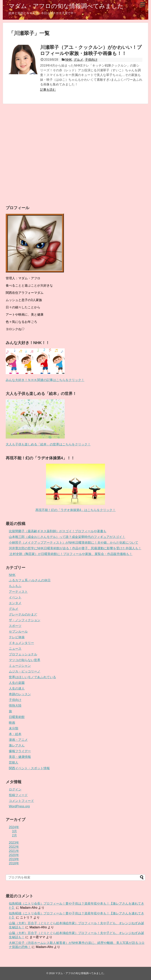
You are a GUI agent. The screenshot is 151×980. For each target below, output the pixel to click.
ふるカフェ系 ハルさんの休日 (30, 580)
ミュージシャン (20, 666)
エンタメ (15, 603)
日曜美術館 (17, 717)
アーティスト (18, 592)
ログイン (15, 789)
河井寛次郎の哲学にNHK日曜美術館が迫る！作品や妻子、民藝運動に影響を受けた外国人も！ (75, 548)
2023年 (14, 843)
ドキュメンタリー (21, 643)
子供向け (91, 60)
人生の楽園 (17, 683)
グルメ (78, 60)
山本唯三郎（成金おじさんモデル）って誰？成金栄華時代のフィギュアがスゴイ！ (67, 537)
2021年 (14, 851)
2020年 (14, 855)
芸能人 (14, 762)
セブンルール (18, 632)
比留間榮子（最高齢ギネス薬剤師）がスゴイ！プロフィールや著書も (58, 531)
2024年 (14, 827)
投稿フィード (18, 795)
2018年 (14, 863)
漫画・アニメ (18, 740)
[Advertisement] (75, 155)
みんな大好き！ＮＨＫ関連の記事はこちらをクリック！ (45, 380)
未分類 (14, 728)
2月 (14, 835)
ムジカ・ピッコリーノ (25, 671)
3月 (14, 831)
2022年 (14, 847)
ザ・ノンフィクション (25, 620)
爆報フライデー (20, 751)
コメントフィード (21, 801)
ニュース (15, 649)
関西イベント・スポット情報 (29, 768)
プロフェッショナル (23, 654)
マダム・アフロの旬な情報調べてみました (66, 6)
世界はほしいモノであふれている (32, 677)
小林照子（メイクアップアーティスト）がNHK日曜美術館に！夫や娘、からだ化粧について (74, 543)
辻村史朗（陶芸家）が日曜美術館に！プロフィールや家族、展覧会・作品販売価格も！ (71, 554)
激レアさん (17, 745)
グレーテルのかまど (23, 614)
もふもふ (15, 586)
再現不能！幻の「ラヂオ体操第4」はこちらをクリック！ (76, 510)
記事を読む (48, 90)
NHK (69, 60)
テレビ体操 (17, 637)
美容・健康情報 (20, 757)
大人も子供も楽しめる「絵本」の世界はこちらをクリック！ (48, 444)
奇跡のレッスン (20, 694)
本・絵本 (15, 734)
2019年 (14, 859)
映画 (12, 723)
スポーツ (15, 626)
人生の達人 (17, 688)
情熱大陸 (15, 706)
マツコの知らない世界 (25, 660)
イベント (15, 597)
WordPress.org (19, 806)
